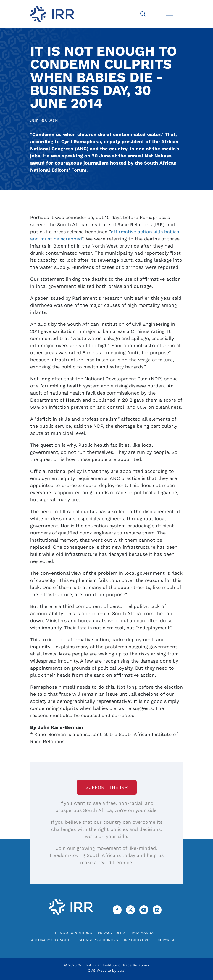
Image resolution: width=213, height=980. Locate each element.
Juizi (121, 971)
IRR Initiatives (138, 940)
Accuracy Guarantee (52, 940)
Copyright (168, 940)
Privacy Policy (112, 933)
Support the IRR (107, 787)
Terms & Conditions (72, 933)
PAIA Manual (144, 933)
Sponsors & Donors (98, 940)
